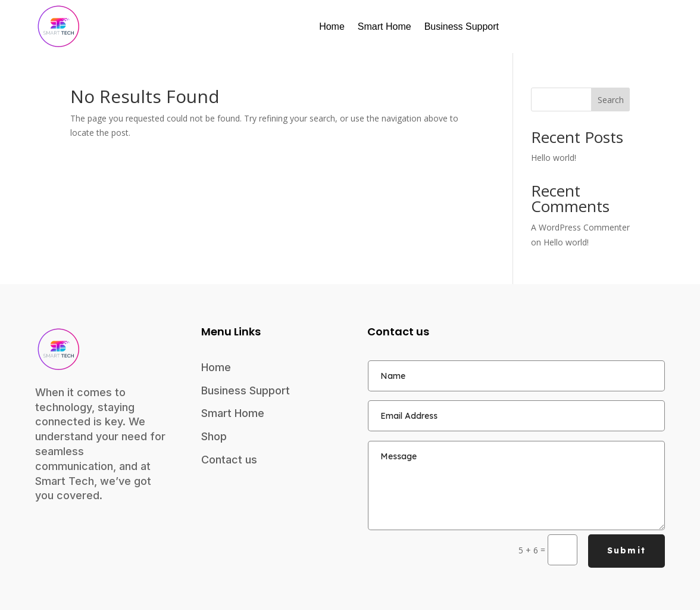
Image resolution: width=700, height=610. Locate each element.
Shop (214, 436)
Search (611, 100)
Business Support (462, 27)
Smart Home (385, 27)
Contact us (229, 460)
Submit (626, 550)
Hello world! (554, 158)
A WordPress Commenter (580, 227)
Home (332, 27)
